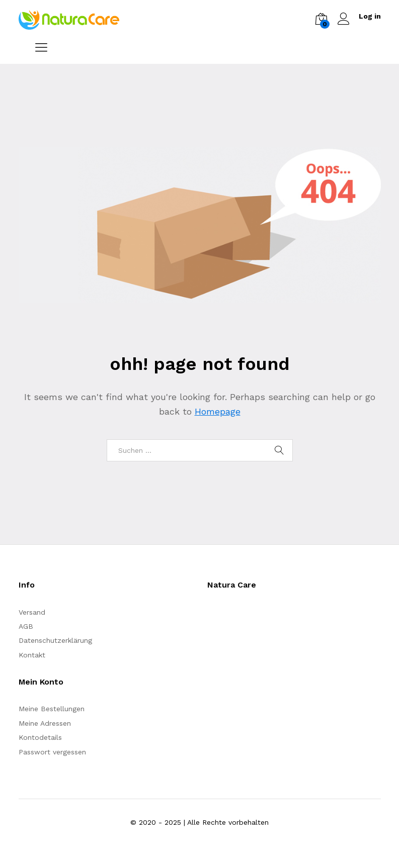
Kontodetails (40, 737)
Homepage (218, 411)
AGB (26, 626)
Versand (32, 612)
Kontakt (32, 655)
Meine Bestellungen (52, 709)
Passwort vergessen (52, 752)
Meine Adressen (45, 723)
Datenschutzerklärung (55, 640)
